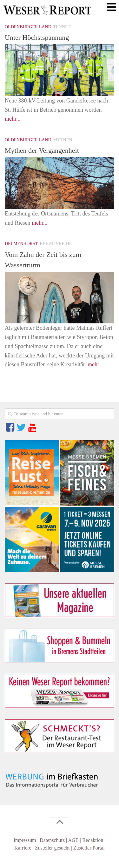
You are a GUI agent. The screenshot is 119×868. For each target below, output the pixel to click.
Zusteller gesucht (52, 848)
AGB (73, 840)
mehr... (13, 119)
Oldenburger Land (28, 27)
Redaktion (93, 840)
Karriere (23, 848)
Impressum (25, 840)
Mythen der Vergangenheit (42, 150)
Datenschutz (52, 840)
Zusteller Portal (89, 848)
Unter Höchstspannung (37, 37)
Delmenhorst (21, 244)
